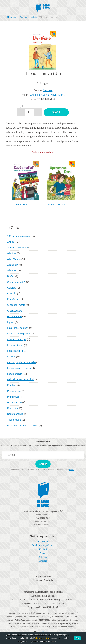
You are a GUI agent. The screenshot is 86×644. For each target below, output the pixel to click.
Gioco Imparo (14, 316)
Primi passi (13, 397)
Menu (5, 6)
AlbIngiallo (13, 265)
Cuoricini (12, 294)
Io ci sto (11, 357)
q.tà (21, 106)
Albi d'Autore (14, 259)
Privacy (72, 470)
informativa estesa (42, 638)
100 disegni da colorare (20, 236)
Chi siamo (43, 542)
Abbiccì (11, 242)
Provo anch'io (14, 402)
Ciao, (80, 6)
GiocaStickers (15, 311)
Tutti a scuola (14, 420)
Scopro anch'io (15, 414)
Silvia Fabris (58, 95)
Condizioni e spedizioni (43, 545)
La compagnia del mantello (21, 362)
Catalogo (43, 561)
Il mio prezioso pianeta (19, 334)
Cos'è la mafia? (21, 204)
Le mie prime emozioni (19, 368)
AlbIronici (12, 270)
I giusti (11, 322)
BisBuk (11, 276)
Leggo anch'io (15, 374)
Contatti (43, 549)
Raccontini (13, 408)
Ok (77, 638)
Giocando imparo (16, 305)
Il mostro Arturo (15, 345)
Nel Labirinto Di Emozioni (21, 379)
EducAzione (14, 299)
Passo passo (14, 391)
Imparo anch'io (15, 351)
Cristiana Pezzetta (40, 95)
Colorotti (12, 288)
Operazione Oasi (57, 204)
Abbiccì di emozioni (18, 248)
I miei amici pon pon (18, 328)
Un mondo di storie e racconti (23, 426)
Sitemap (43, 557)
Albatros (12, 253)
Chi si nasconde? (16, 282)
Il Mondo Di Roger (17, 339)
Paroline (12, 385)
